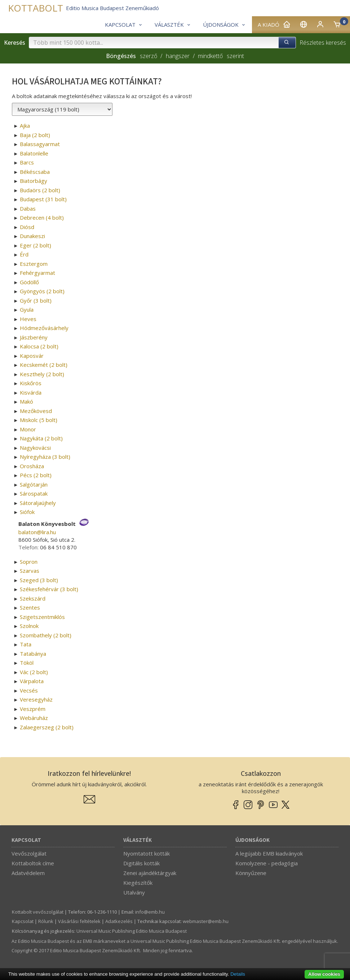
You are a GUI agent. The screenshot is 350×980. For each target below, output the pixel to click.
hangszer (178, 56)
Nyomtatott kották (147, 853)
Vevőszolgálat (29, 853)
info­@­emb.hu (150, 912)
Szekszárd (33, 598)
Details (238, 974)
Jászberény (34, 337)
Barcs (27, 162)
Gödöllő (29, 282)
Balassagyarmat (40, 144)
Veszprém (33, 709)
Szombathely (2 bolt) (46, 635)
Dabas (28, 208)
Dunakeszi (32, 236)
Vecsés (29, 690)
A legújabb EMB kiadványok (269, 853)
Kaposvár (32, 356)
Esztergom (34, 264)
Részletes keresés (323, 43)
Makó (26, 401)
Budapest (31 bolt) (43, 199)
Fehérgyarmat (37, 273)
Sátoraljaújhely (38, 503)
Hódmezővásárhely (44, 328)
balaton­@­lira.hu (37, 532)
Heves (28, 319)
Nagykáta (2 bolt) (41, 438)
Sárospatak (34, 493)
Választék (138, 840)
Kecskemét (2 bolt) (44, 365)
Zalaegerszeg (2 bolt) (47, 727)
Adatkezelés (119, 921)
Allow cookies (324, 974)
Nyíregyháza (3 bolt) (45, 457)
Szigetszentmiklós (42, 617)
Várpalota (32, 681)
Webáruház (34, 718)
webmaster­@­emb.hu (206, 921)
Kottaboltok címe (33, 863)
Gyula (27, 309)
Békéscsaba (35, 172)
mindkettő (210, 56)
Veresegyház (36, 699)
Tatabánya (33, 654)
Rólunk (46, 921)
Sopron (29, 562)
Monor (28, 429)
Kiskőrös (31, 383)
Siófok (27, 512)
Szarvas (30, 571)
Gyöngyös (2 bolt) (42, 291)
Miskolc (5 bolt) (39, 420)
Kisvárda (31, 392)
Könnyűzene (251, 873)
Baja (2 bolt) (35, 135)
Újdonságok (252, 840)
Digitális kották (141, 863)
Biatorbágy (34, 181)
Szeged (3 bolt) (39, 580)
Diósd (27, 227)
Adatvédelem (28, 873)
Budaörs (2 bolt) (40, 190)
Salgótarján (34, 484)
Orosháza (32, 466)
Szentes (30, 607)
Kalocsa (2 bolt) (39, 346)
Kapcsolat (26, 840)
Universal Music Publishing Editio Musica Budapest (132, 931)
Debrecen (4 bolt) (42, 217)
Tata (26, 644)
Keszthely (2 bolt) (42, 374)
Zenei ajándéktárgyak (150, 873)
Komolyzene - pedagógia (267, 863)
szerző (149, 56)
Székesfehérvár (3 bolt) (49, 589)
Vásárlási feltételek (79, 921)
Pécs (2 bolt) (36, 475)
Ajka (25, 126)
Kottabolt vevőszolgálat (38, 912)
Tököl (27, 663)
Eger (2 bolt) (36, 245)
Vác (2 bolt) (34, 672)
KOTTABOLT (36, 8)
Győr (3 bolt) (36, 300)
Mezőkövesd (36, 411)
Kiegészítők (138, 883)
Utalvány (134, 892)
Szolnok (29, 626)
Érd (24, 254)
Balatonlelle (34, 153)
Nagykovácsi (35, 448)
